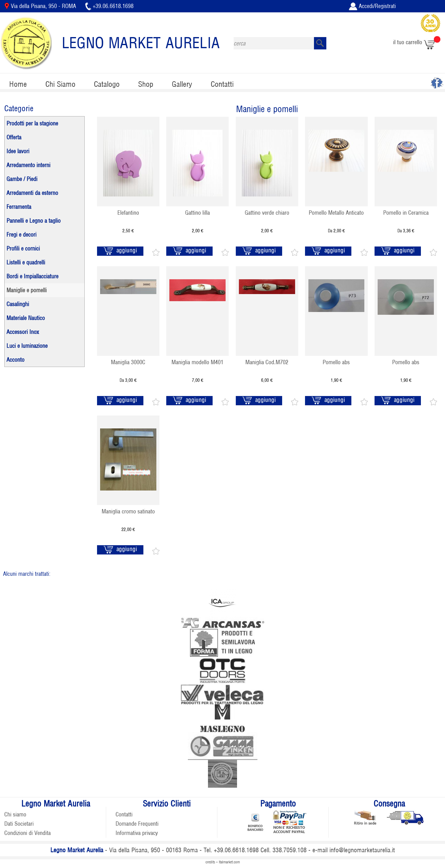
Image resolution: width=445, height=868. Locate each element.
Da (336, 231)
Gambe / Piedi (22, 179)
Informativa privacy (137, 833)
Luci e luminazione (27, 346)
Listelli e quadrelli (26, 262)
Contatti (222, 84)
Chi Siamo (60, 84)
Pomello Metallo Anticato (336, 213)
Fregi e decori (21, 235)
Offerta (14, 137)
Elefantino (128, 213)
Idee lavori (18, 151)
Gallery (182, 84)
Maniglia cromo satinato (128, 511)
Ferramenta (19, 207)
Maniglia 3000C (128, 362)
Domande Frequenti (137, 824)
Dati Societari (19, 824)
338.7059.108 (290, 850)
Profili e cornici (23, 249)
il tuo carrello (417, 42)
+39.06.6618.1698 (109, 6)
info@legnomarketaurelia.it (362, 850)
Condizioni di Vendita (28, 833)
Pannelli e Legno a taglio (34, 221)
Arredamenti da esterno (32, 193)
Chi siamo (15, 814)
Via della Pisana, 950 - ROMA (41, 6)
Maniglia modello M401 (197, 362)
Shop (146, 84)
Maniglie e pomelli (27, 290)
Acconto (15, 360)
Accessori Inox (23, 332)
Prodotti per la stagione (32, 123)
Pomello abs (336, 362)
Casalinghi (18, 304)
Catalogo (107, 84)
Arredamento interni (28, 165)
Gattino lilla (197, 213)
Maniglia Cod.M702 (267, 362)
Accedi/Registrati (372, 6)
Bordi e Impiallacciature (32, 276)
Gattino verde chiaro (267, 213)
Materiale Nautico (26, 318)
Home (18, 84)
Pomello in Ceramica (406, 213)
